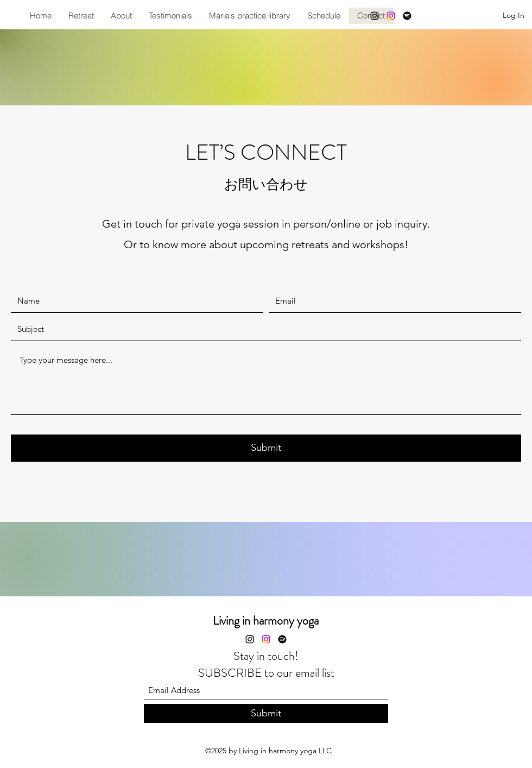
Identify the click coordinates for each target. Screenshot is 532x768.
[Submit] (266, 448)
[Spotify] (407, 16)
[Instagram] (375, 16)
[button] (81, 16)
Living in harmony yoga (266, 621)
